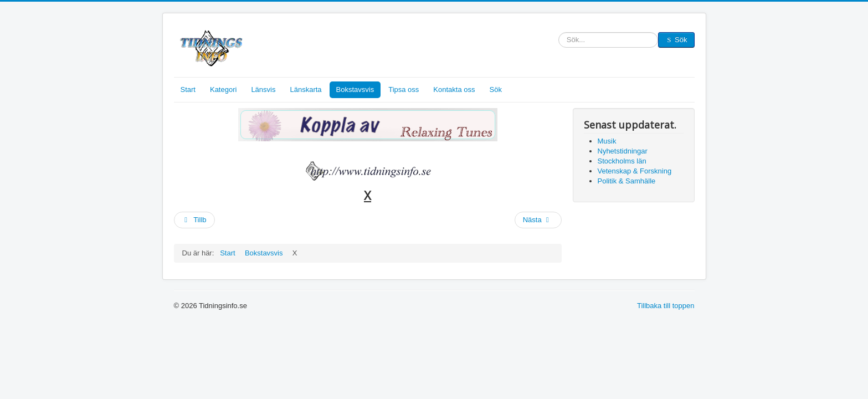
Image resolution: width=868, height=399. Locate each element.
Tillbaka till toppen (666, 306)
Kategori (223, 89)
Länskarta (305, 89)
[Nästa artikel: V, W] (538, 220)
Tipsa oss (404, 89)
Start (188, 89)
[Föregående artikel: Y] (194, 220)
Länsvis (263, 89)
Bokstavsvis (355, 89)
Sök (559, 40)
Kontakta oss (454, 89)
